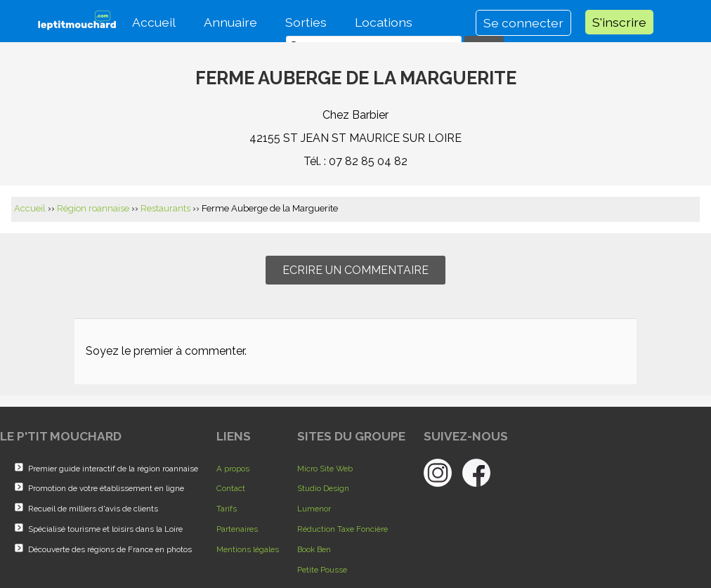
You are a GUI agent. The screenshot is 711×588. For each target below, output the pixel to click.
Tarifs (227, 509)
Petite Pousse (322, 570)
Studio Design (323, 488)
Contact (231, 488)
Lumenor (314, 509)
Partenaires (237, 529)
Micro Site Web (325, 469)
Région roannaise (93, 208)
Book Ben (314, 549)
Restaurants (165, 208)
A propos (233, 469)
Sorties (306, 22)
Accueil (154, 22)
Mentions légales (248, 549)
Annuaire (230, 22)
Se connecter (523, 23)
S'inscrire (619, 22)
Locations (384, 22)
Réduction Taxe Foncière (343, 529)
